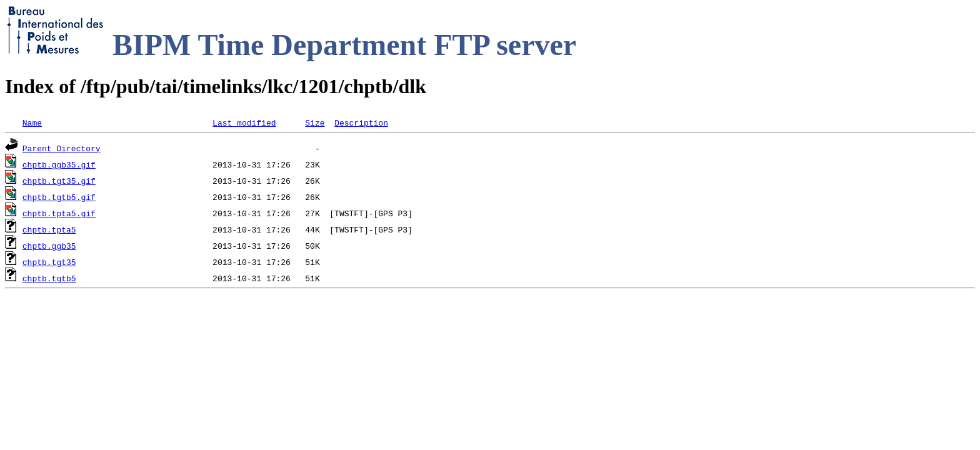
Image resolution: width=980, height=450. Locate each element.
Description (361, 122)
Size (315, 122)
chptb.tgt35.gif (59, 181)
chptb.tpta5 (49, 229)
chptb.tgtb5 (49, 278)
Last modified (244, 122)
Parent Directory (62, 148)
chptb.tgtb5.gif (59, 197)
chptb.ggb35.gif (59, 164)
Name (32, 122)
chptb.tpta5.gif (59, 213)
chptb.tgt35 (49, 262)
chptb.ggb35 (49, 246)
